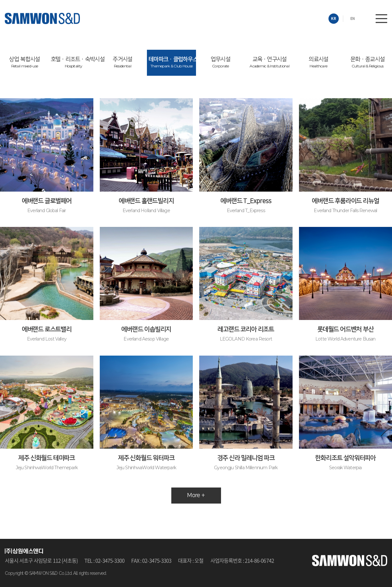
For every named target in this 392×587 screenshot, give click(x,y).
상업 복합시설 (24, 62)
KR (333, 18)
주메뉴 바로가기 (0, 0)
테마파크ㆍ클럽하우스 (172, 62)
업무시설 (221, 62)
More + (196, 496)
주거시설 (122, 62)
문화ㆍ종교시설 (367, 62)
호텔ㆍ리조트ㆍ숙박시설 (74, 62)
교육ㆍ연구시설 (269, 62)
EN (353, 18)
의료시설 (318, 62)
